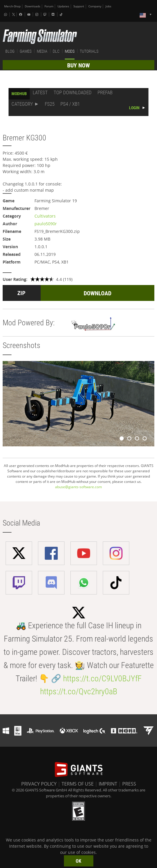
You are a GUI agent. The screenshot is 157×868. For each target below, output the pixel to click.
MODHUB (19, 94)
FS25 (50, 104)
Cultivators (45, 216)
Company (95, 6)
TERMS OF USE (78, 784)
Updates (63, 6)
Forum (49, 6)
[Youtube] (29, 14)
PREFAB (105, 92)
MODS (70, 51)
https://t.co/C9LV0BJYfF (102, 679)
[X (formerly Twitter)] (14, 14)
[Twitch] (46, 14)
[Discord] (54, 14)
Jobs (108, 6)
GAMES (26, 51)
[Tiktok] (62, 14)
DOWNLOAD (97, 293)
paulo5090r (46, 224)
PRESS (129, 784)
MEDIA (42, 51)
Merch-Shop (12, 6)
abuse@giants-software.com (78, 487)
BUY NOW (78, 65)
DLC (56, 51)
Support (79, 6)
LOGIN (134, 108)
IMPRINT (108, 784)
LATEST (40, 92)
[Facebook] (21, 14)
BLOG (10, 51)
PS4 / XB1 (70, 104)
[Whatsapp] (6, 14)
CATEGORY (22, 104)
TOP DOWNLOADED (73, 92)
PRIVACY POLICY (39, 784)
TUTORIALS (89, 51)
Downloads (33, 6)
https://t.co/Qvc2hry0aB (79, 691)
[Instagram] (37, 14)
